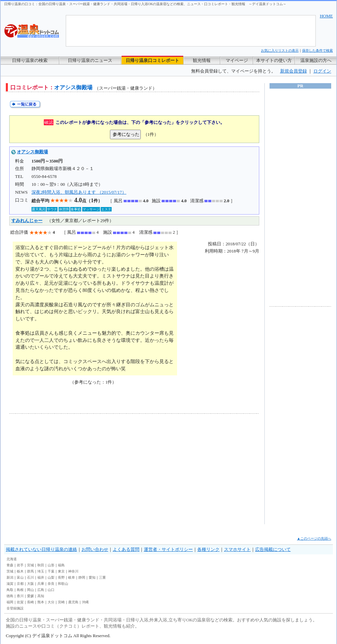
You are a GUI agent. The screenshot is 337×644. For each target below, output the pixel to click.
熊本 (41, 602)
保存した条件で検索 (317, 50)
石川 (30, 577)
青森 (10, 565)
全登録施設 (15, 608)
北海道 (12, 559)
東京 (61, 571)
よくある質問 (126, 549)
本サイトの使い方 (274, 60)
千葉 (51, 571)
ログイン (322, 71)
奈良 (51, 584)
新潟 (10, 577)
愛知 (92, 577)
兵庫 (41, 584)
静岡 (82, 577)
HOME (326, 16)
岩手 (20, 565)
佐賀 (20, 602)
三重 (102, 577)
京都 (20, 584)
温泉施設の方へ (316, 60)
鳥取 (10, 590)
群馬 (30, 571)
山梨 (51, 577)
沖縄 (85, 602)
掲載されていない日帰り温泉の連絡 (41, 549)
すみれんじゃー (27, 221)
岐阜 (72, 577)
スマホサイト (237, 549)
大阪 (30, 584)
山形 (51, 565)
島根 (20, 590)
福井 (41, 577)
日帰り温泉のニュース (90, 60)
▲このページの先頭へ (314, 538)
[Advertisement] (73, 469)
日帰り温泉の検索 (30, 60)
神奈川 (73, 571)
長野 (61, 577)
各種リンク (208, 549)
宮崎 (61, 602)
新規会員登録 (294, 71)
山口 (51, 590)
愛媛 (30, 596)
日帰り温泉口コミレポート (152, 60)
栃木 (20, 571)
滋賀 (10, 584)
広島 (41, 590)
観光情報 (202, 60)
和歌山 (63, 584)
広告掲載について (273, 549)
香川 (20, 596)
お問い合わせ (95, 549)
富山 (20, 577)
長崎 (30, 602)
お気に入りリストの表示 (280, 50)
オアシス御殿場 (32, 152)
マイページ (237, 60)
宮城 (30, 565)
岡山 (30, 590)
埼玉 (41, 571)
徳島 (10, 596)
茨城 (10, 571)
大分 (51, 602)
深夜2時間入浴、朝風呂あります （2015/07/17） (79, 192)
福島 (61, 565)
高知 (41, 596)
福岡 (10, 602)
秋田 (41, 565)
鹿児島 (73, 602)
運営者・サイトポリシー (168, 549)
